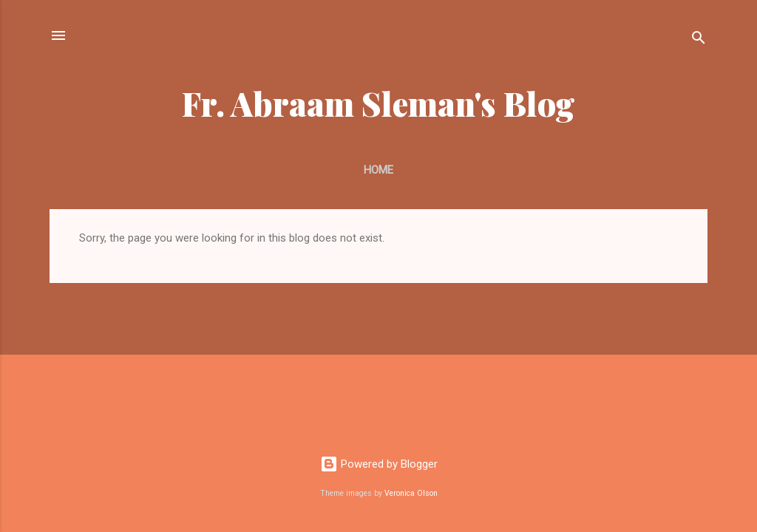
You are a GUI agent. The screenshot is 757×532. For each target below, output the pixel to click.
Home (378, 170)
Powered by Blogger (379, 464)
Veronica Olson (411, 493)
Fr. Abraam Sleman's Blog (378, 103)
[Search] (699, 40)
